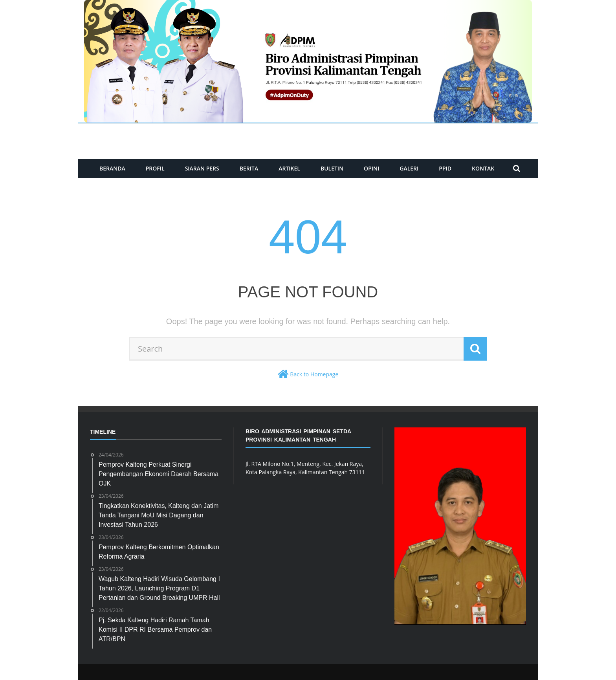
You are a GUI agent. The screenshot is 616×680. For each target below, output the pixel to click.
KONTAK (483, 168)
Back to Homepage (314, 374)
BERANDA (112, 168)
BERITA (249, 168)
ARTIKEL (289, 168)
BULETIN (332, 168)
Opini (371, 168)
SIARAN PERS (202, 168)
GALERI (409, 168)
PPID (445, 168)
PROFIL (155, 168)
